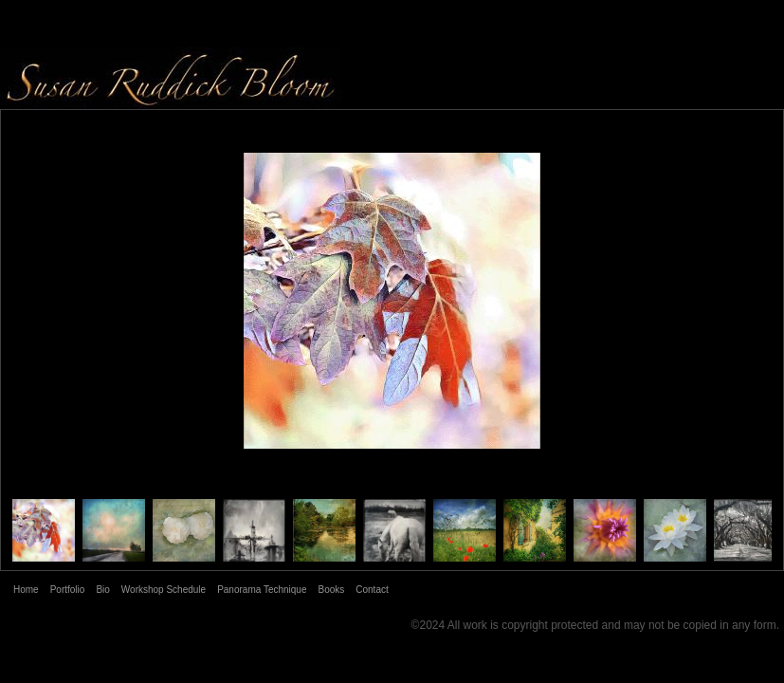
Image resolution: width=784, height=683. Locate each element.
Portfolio (68, 590)
